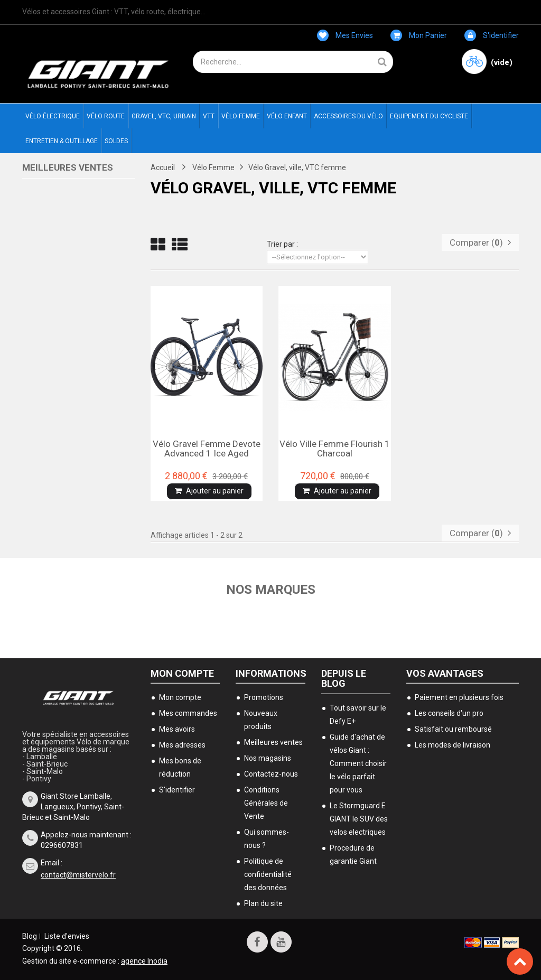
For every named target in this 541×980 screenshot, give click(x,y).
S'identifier (492, 35)
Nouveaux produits (261, 720)
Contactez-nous (271, 774)
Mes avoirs (177, 729)
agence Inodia (144, 961)
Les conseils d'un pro (449, 713)
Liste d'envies (67, 936)
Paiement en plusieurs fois (459, 697)
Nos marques (271, 590)
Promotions (264, 697)
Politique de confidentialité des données (268, 874)
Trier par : (282, 244)
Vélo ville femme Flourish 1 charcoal (335, 449)
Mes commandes (188, 713)
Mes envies (345, 35)
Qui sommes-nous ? (267, 839)
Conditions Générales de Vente (266, 803)
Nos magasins (268, 758)
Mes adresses (182, 745)
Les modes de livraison (453, 745)
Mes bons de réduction (180, 767)
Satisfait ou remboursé (453, 729)
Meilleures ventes (68, 167)
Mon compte (182, 673)
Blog (30, 936)
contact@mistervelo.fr (78, 875)
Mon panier (419, 35)
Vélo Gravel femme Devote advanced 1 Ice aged (207, 449)
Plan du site (263, 903)
